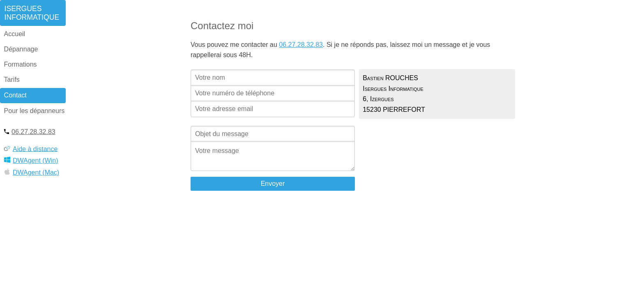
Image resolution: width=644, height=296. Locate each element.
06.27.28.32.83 (30, 130)
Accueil (15, 34)
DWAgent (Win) (31, 158)
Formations (21, 64)
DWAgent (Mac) (32, 170)
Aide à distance (31, 147)
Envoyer (273, 184)
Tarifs (12, 80)
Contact (15, 95)
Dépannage (21, 49)
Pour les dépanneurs (34, 111)
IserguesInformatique (32, 13)
